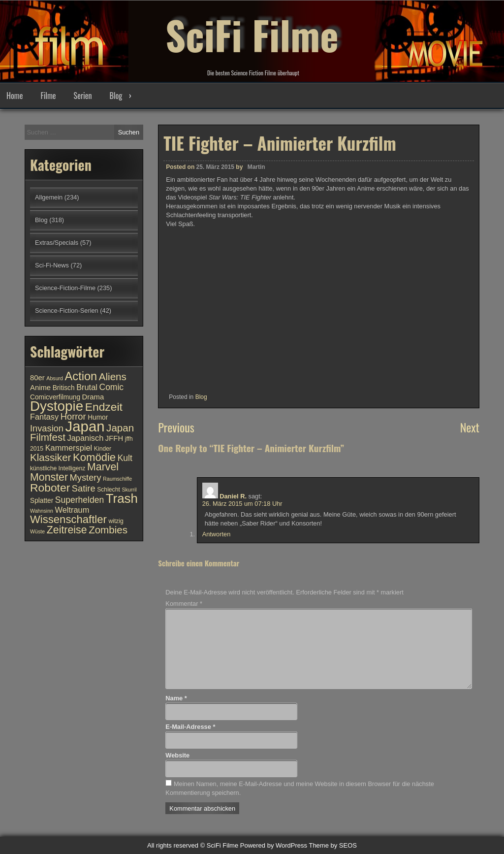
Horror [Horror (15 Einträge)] (73, 416)
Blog (116, 96)
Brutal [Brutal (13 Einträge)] (87, 387)
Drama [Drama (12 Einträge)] (93, 397)
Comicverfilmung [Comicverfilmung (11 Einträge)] (55, 397)
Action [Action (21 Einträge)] (81, 376)
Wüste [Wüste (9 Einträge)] (37, 531)
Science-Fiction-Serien (67, 311)
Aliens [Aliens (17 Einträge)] (113, 377)
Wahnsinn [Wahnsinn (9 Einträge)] (42, 511)
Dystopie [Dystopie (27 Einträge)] (57, 406)
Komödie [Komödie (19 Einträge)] (94, 457)
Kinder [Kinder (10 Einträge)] (103, 449)
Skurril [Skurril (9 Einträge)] (129, 490)
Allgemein (49, 197)
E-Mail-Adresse (190, 727)
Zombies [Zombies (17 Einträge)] (108, 530)
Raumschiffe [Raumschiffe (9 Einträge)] (117, 479)
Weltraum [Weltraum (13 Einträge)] (72, 510)
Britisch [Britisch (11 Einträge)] (64, 388)
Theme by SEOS (333, 845)
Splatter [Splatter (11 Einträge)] (42, 501)
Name (176, 698)
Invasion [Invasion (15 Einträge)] (47, 428)
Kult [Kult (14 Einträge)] (125, 458)
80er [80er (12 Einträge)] (37, 378)
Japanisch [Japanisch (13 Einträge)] (86, 438)
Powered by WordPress (274, 845)
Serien (83, 96)
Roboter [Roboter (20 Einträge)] (50, 488)
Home (15, 96)
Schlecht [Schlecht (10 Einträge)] (109, 490)
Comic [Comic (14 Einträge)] (111, 387)
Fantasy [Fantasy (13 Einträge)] (44, 417)
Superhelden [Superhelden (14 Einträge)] (79, 500)
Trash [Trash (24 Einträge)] (122, 498)
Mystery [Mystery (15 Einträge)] (86, 477)
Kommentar (184, 604)
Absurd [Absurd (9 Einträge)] (55, 378)
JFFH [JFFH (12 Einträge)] (114, 438)
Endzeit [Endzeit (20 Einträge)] (104, 407)
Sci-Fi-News (52, 265)
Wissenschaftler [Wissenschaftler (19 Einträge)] (68, 519)
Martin (256, 167)
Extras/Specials (57, 243)
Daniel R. (233, 496)
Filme (48, 96)
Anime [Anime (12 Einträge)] (40, 388)
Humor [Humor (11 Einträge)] (98, 417)
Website (177, 755)
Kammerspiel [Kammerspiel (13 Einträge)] (69, 448)
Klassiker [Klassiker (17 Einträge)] (50, 457)
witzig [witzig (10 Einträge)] (116, 521)
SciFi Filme (252, 34)
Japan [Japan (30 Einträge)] (85, 426)
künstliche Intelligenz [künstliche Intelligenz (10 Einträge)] (58, 468)
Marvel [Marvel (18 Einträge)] (103, 467)
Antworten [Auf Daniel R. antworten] (217, 534)
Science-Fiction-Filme (65, 288)
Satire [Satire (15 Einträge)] (84, 488)
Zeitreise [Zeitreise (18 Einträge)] (67, 530)
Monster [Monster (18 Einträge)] (49, 477)
